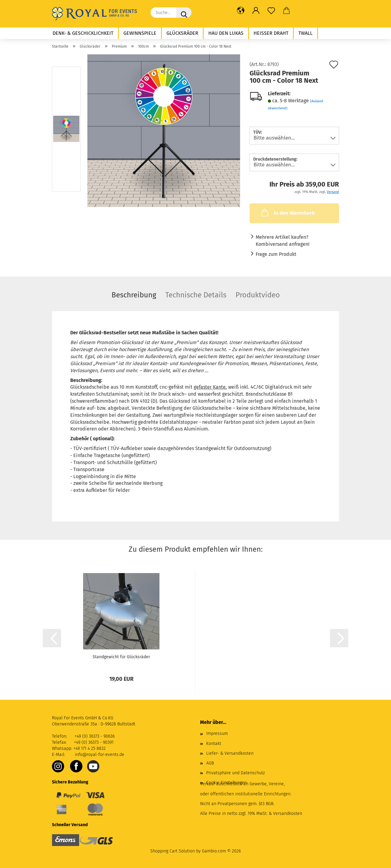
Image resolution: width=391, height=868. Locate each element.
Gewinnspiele (140, 33)
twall (305, 33)
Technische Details (196, 295)
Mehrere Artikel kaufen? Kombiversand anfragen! (283, 241)
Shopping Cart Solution (173, 851)
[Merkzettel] (271, 11)
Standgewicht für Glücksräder (121, 657)
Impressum (217, 734)
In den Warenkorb (287, 212)
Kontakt (214, 744)
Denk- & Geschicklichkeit (83, 33)
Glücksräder (182, 33)
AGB (210, 763)
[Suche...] (184, 13)
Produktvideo (258, 295)
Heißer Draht (271, 33)
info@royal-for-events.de (100, 755)
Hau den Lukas (226, 33)
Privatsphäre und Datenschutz (236, 773)
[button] (241, 11)
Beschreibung (134, 295)
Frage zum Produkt (276, 254)
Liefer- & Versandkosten (230, 753)
